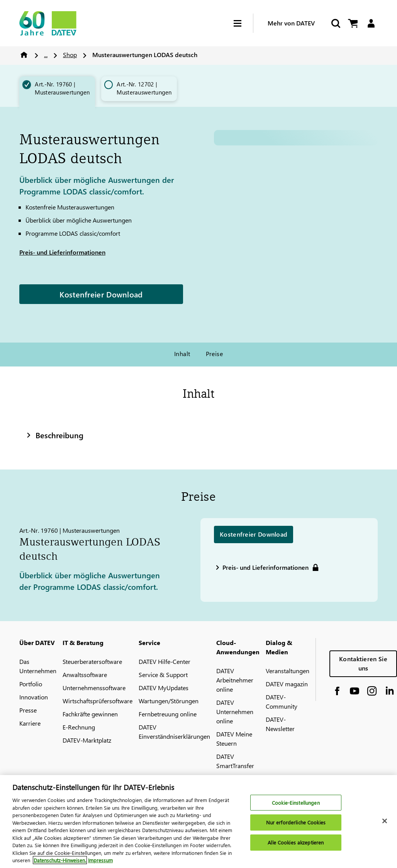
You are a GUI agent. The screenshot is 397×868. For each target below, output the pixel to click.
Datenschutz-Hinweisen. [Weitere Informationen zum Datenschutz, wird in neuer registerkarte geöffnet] (60, 860)
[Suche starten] (335, 23)
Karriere (30, 723)
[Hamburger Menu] (243, 23)
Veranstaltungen (288, 671)
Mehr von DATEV (291, 23)
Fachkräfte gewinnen (90, 714)
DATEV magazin (287, 684)
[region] (198, 822)
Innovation (34, 697)
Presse (28, 710)
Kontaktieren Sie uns (363, 663)
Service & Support (163, 675)
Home (24, 55)
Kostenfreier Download (101, 294)
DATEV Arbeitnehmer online (235, 680)
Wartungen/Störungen (169, 701)
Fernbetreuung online (168, 714)
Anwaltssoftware (85, 675)
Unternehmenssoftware (94, 688)
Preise (215, 354)
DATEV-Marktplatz (87, 740)
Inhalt (182, 354)
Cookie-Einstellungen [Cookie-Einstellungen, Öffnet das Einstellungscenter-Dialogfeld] (296, 803)
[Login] (371, 23)
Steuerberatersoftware (92, 661)
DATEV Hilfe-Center (165, 661)
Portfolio (31, 684)
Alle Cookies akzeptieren (296, 842)
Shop (70, 55)
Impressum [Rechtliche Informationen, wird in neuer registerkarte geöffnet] (100, 860)
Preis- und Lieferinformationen (62, 252)
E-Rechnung (79, 727)
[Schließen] (385, 821)
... (46, 55)
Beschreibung (54, 435)
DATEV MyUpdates (164, 688)
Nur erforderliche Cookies (296, 822)
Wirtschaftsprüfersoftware (98, 701)
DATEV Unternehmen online (235, 712)
